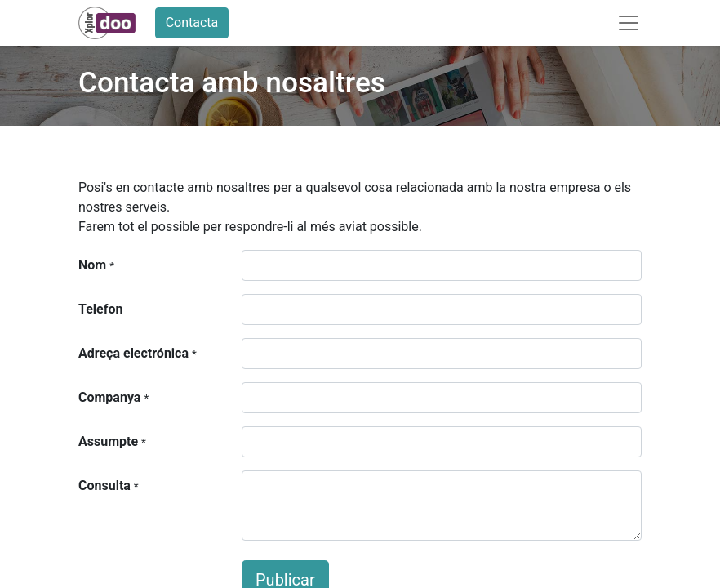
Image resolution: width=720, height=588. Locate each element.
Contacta (192, 22)
